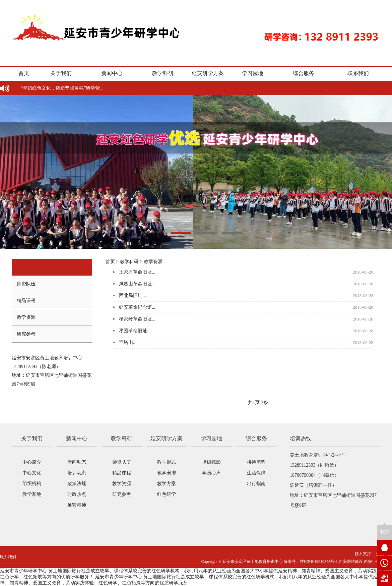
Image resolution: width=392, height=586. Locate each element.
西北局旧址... (133, 296)
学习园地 (253, 73)
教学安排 (167, 473)
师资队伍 (26, 284)
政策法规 (77, 484)
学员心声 (211, 473)
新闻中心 (112, 73)
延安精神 (77, 505)
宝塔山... (128, 342)
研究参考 (26, 334)
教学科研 (163, 73)
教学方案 (167, 484)
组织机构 (32, 484)
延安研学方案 (208, 73)
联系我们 (358, 73)
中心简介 (32, 462)
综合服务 (304, 73)
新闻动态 (77, 462)
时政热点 (77, 494)
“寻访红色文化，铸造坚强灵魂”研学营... (62, 88)
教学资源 (26, 317)
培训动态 (77, 473)
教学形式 (167, 462)
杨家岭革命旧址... (137, 319)
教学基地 (32, 494)
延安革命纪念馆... (137, 307)
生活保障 (256, 473)
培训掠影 (211, 462)
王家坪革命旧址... (137, 272)
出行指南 (256, 484)
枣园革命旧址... (135, 331)
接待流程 (256, 462)
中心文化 (32, 473)
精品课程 (26, 301)
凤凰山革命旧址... (137, 284)
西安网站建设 (351, 562)
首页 (24, 73)
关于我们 (61, 73)
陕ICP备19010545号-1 (319, 562)
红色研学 (167, 494)
